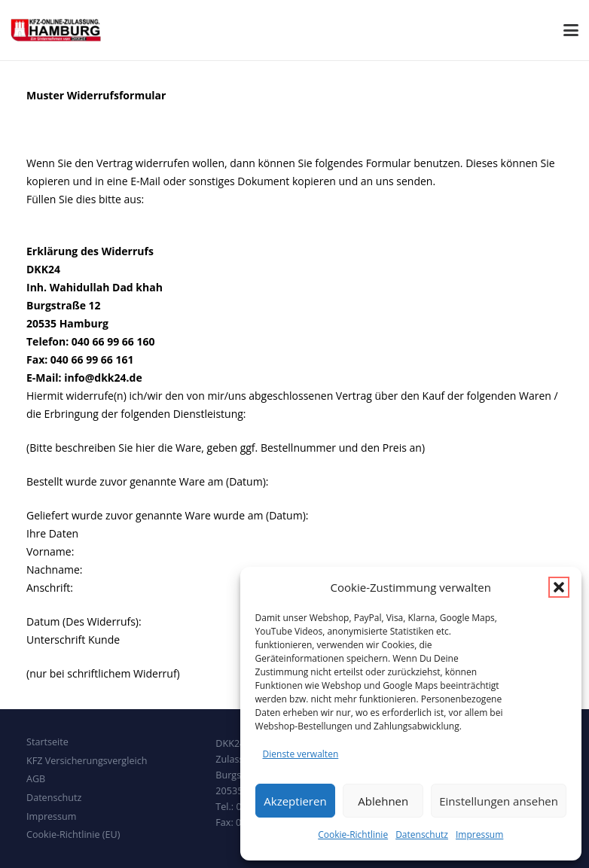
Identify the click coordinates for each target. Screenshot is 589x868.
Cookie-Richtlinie (353, 834)
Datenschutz (422, 834)
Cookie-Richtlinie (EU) (73, 834)
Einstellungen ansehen (499, 801)
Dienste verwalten (301, 754)
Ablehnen (383, 801)
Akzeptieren (295, 801)
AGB (36, 779)
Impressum (479, 834)
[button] (559, 587)
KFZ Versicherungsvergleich (87, 761)
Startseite (47, 742)
